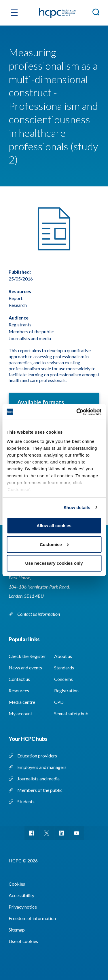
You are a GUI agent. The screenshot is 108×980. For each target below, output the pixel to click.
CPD (59, 702)
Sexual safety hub (71, 713)
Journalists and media (38, 779)
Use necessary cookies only (54, 563)
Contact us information (39, 614)
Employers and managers (42, 767)
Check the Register (27, 656)
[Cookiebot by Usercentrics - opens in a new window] (77, 412)
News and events (25, 668)
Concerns (64, 679)
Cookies (17, 884)
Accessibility (21, 895)
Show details (77, 507)
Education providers (37, 756)
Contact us (19, 679)
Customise (54, 544)
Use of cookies (23, 941)
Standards (64, 668)
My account (20, 713)
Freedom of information (32, 918)
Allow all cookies (54, 526)
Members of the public (40, 790)
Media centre (22, 702)
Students (26, 801)
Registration (66, 690)
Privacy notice (23, 907)
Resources (19, 690)
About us (63, 656)
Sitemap (17, 930)
